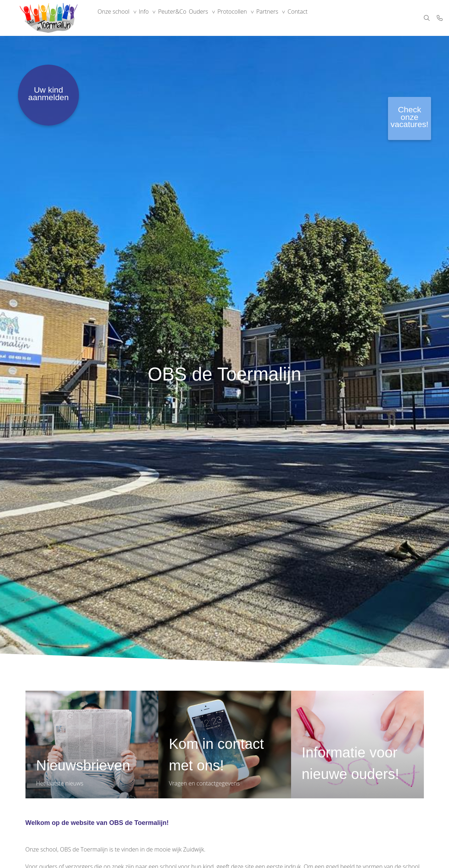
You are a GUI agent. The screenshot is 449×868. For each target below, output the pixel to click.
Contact (328, 18)
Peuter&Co (184, 18)
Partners (293, 18)
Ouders (215, 18)
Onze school (116, 18)
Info (151, 18)
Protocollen (253, 18)
